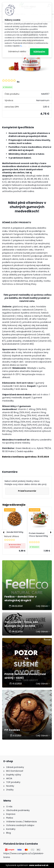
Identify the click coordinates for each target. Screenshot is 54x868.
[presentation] (4, 532)
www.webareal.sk (39, 865)
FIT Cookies (12, 730)
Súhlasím (39, 52)
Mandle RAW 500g (15, 532)
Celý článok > (43, 606)
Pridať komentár (27, 491)
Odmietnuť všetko (17, 52)
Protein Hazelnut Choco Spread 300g (38, 535)
